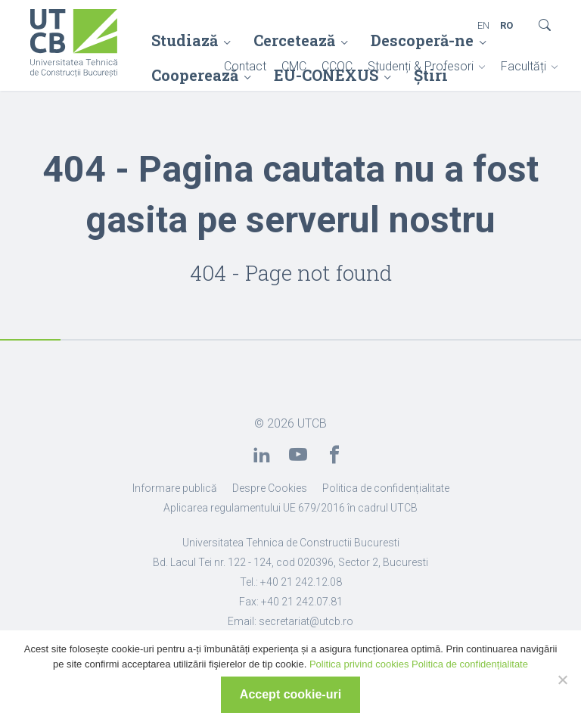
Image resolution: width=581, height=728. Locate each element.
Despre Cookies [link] (270, 488)
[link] (74, 45)
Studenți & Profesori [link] (421, 66)
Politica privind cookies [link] (359, 664)
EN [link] (483, 25)
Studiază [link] (185, 40)
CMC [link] (294, 66)
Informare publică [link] (175, 488)
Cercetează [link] (294, 40)
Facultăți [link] (524, 66)
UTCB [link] (312, 423)
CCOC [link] (337, 66)
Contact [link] (245, 66)
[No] (562, 680)
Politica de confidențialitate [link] (386, 488)
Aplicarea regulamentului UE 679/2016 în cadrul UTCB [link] (290, 508)
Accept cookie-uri (290, 694)
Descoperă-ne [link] (422, 40)
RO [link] (506, 25)
